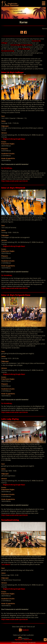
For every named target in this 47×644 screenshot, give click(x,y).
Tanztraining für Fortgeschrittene (21, 45)
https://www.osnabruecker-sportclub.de (14, 181)
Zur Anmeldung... (7, 168)
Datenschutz (28, 640)
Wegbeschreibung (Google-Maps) (13, 139)
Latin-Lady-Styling (24, 49)
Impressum (19, 640)
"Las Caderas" (6, 564)
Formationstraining (8, 51)
